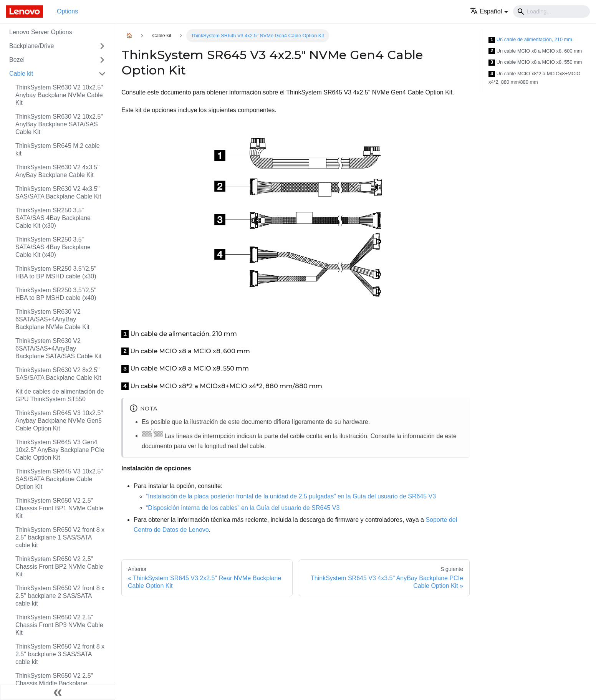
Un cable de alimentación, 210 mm (530, 40)
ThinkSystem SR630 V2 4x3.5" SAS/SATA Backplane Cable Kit (58, 193)
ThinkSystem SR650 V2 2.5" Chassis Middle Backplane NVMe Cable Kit (54, 683)
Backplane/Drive (32, 46)
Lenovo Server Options (41, 32)
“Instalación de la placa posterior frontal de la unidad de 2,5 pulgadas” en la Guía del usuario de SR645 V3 (291, 496)
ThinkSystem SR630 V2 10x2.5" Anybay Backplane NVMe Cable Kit (59, 95)
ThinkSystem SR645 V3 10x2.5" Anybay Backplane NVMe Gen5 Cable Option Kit (59, 421)
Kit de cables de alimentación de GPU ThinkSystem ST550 (60, 395)
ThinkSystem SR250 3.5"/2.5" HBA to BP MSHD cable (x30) (56, 272)
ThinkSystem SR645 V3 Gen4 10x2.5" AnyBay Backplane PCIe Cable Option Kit (60, 450)
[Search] (551, 12)
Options (67, 11)
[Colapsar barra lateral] (58, 692)
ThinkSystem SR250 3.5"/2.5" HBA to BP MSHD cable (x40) (56, 294)
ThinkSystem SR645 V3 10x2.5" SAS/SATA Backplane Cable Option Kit (59, 479)
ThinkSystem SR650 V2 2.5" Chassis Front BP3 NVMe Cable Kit (59, 625)
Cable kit (21, 74)
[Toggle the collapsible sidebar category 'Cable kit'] (102, 74)
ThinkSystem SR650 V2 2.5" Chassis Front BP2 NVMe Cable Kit (59, 567)
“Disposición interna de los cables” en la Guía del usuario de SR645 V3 (243, 508)
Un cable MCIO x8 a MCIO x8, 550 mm (535, 62)
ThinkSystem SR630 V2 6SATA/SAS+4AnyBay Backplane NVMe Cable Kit (52, 319)
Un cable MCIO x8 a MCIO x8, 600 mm (535, 51)
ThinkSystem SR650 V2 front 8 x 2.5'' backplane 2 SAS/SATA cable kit (60, 596)
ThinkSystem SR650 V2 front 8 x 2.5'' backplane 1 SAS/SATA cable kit (60, 537)
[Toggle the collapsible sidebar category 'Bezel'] (102, 60)
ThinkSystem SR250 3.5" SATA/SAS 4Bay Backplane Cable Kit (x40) (53, 247)
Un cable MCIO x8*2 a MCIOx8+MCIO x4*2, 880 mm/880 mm (535, 78)
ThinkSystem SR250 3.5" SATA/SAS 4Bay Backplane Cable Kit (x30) (53, 218)
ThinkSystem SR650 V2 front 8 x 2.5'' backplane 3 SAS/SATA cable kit (60, 654)
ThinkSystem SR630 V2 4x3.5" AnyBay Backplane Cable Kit (57, 171)
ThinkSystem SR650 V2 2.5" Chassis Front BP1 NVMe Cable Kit (59, 508)
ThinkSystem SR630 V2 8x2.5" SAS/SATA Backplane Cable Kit (58, 374)
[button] (489, 11)
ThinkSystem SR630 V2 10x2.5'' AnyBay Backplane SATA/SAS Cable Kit (59, 124)
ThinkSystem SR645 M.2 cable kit (58, 150)
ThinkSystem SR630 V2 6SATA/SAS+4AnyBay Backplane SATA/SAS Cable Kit (58, 348)
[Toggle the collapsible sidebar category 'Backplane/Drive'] (102, 46)
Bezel (17, 60)
